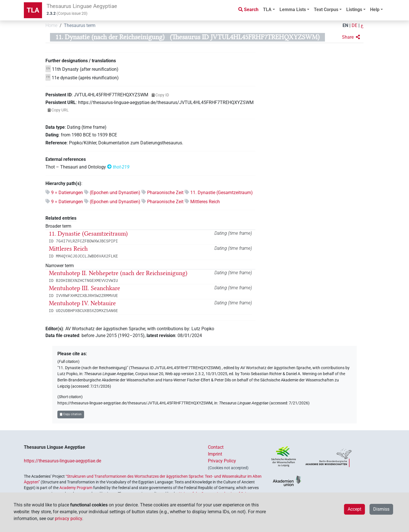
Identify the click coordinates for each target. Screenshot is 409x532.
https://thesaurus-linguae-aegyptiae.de (62, 461)
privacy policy (68, 519)
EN (345, 25)
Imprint (215, 454)
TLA (33, 10)
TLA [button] (267, 10)
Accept (354, 509)
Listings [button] (354, 10)
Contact (216, 447)
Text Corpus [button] (326, 10)
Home (51, 25)
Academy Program (76, 488)
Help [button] (375, 10)
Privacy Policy (222, 461)
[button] (351, 37)
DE (354, 25)
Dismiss (381, 509)
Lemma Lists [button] (293, 10)
